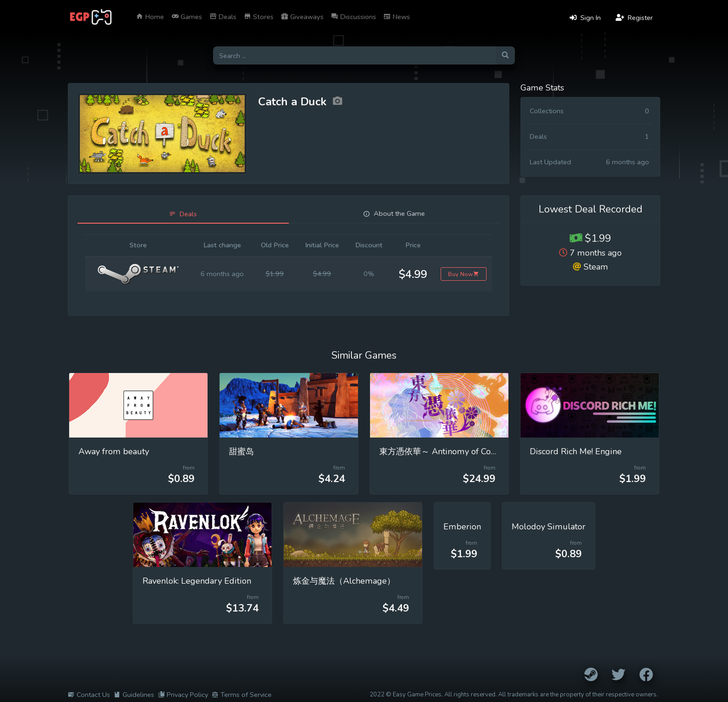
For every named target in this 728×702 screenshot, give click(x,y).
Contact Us (89, 695)
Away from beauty (114, 451)
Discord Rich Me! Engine (576, 451)
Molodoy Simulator (549, 527)
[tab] (183, 214)
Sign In (585, 18)
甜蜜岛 (241, 451)
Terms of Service (242, 695)
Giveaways (302, 17)
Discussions (354, 17)
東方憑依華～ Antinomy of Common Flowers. (465, 451)
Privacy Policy (183, 695)
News (397, 17)
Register (634, 18)
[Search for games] (354, 55)
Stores (259, 17)
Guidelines (134, 695)
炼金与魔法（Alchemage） (344, 581)
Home (150, 17)
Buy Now (464, 274)
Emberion (462, 527)
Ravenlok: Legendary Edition (197, 581)
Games (187, 17)
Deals (223, 17)
